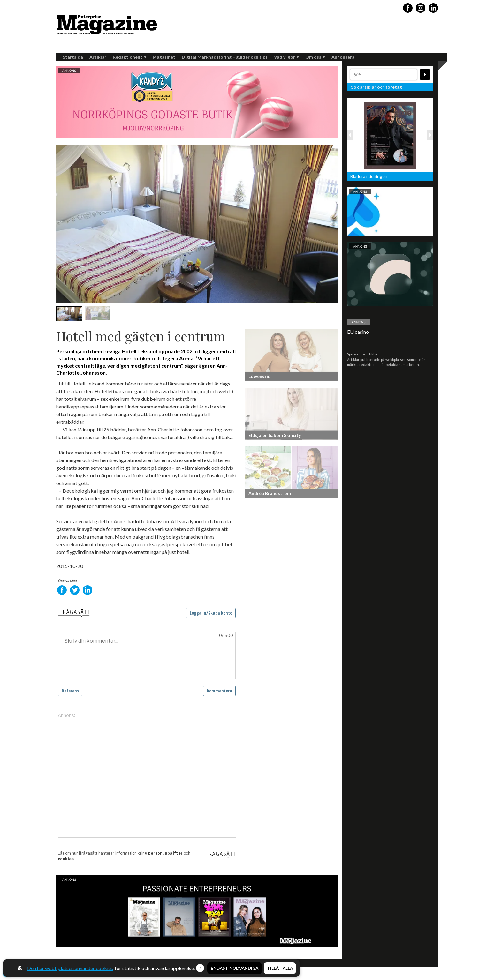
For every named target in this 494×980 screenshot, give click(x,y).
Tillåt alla (280, 968)
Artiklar (98, 57)
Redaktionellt (129, 57)
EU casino (358, 332)
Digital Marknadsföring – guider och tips (225, 57)
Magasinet (164, 57)
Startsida (73, 57)
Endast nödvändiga (235, 968)
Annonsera (343, 57)
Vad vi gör (286, 57)
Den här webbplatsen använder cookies (70, 968)
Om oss (315, 57)
